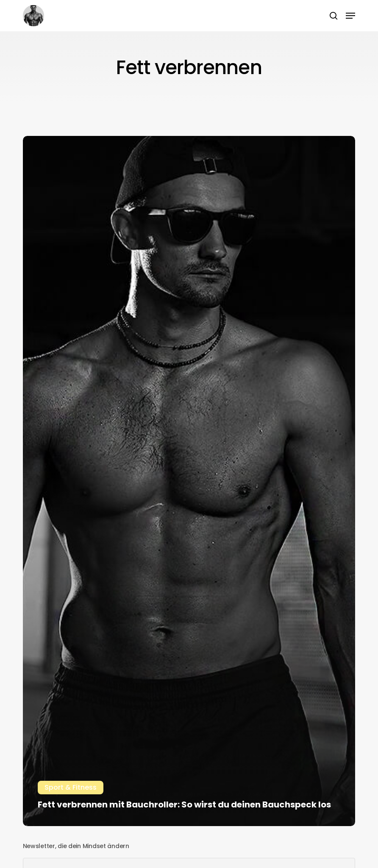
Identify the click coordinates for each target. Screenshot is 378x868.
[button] (350, 16)
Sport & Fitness (71, 787)
